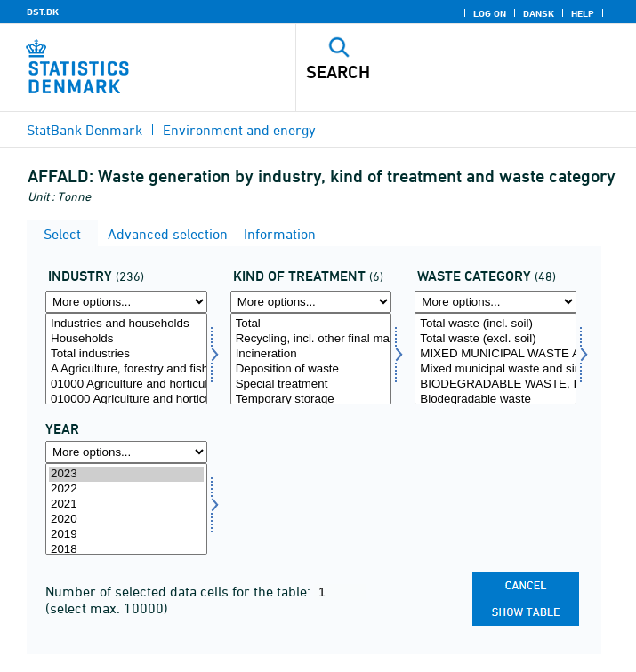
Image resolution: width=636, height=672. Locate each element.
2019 (126, 535)
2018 (126, 550)
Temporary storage (311, 400)
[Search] (433, 72)
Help (583, 13)
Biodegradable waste (495, 400)
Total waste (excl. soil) (495, 339)
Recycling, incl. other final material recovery (311, 339)
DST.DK (43, 12)
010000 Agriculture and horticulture (126, 400)
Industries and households (126, 324)
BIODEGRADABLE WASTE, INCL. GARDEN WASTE (495, 384)
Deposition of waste (311, 369)
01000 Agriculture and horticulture (126, 384)
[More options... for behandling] (311, 302)
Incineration (311, 354)
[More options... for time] (126, 452)
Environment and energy (239, 130)
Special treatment (311, 384)
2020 (126, 520)
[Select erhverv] (126, 359)
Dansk (539, 13)
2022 (126, 489)
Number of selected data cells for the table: (180, 591)
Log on (490, 13)
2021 (126, 504)
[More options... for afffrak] (495, 302)
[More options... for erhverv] (126, 302)
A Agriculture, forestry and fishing (126, 369)
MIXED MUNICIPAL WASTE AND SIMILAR (495, 354)
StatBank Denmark (85, 130)
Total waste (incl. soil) (495, 324)
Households (126, 339)
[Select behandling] (311, 359)
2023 (126, 474)
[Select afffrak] (495, 359)
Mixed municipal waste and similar (495, 369)
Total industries (126, 354)
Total (311, 324)
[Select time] (126, 509)
